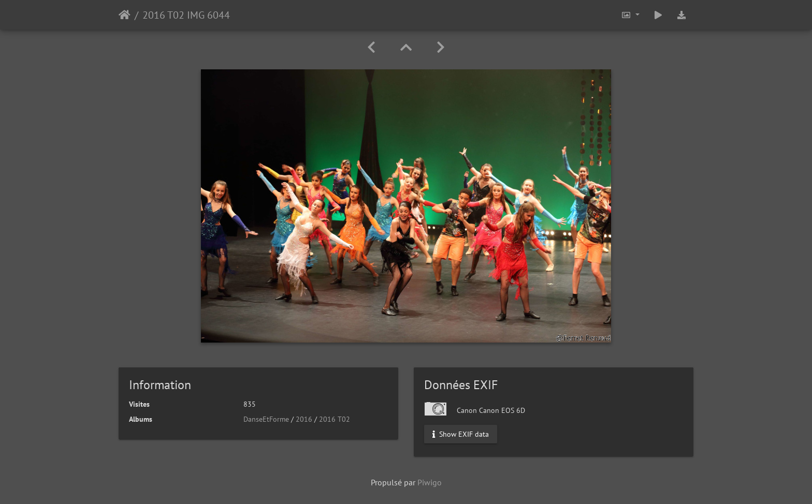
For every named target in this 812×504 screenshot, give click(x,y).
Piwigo (430, 482)
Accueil (125, 15)
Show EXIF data (461, 434)
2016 (304, 419)
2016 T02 (335, 419)
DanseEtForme (266, 419)
